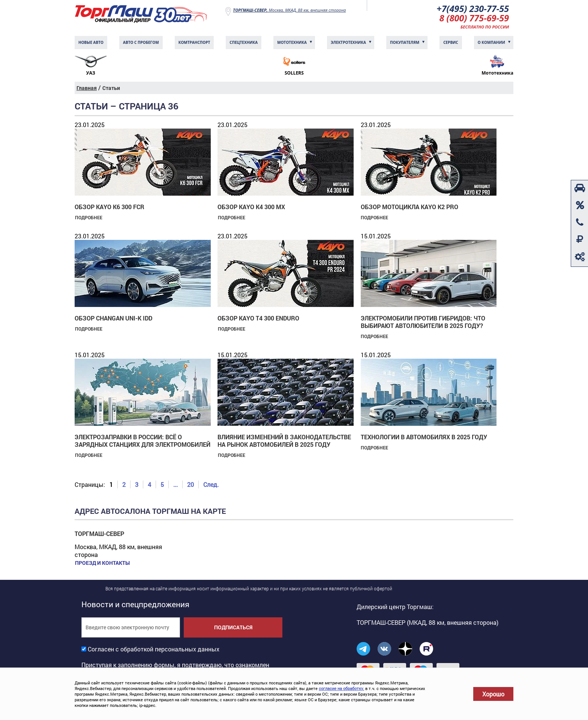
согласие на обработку (341, 688)
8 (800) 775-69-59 (474, 19)
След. (211, 485)
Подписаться (233, 628)
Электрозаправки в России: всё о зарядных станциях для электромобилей (142, 441)
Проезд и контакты (102, 564)
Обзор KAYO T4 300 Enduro (258, 319)
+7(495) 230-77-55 (472, 9)
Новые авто (91, 43)
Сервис (451, 43)
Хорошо (493, 694)
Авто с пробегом (141, 43)
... (175, 485)
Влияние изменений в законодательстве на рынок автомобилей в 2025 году (284, 441)
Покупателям (405, 43)
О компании (491, 43)
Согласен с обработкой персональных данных (154, 650)
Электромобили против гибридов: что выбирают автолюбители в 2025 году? (423, 323)
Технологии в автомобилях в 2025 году (424, 438)
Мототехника (292, 43)
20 (190, 485)
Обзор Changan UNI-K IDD (113, 319)
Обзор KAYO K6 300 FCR (109, 207)
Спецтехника (244, 43)
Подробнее (88, 218)
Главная (87, 89)
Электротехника (348, 43)
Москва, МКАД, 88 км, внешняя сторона (289, 10)
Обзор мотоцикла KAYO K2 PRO (409, 207)
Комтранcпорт (194, 43)
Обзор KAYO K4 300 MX (251, 207)
